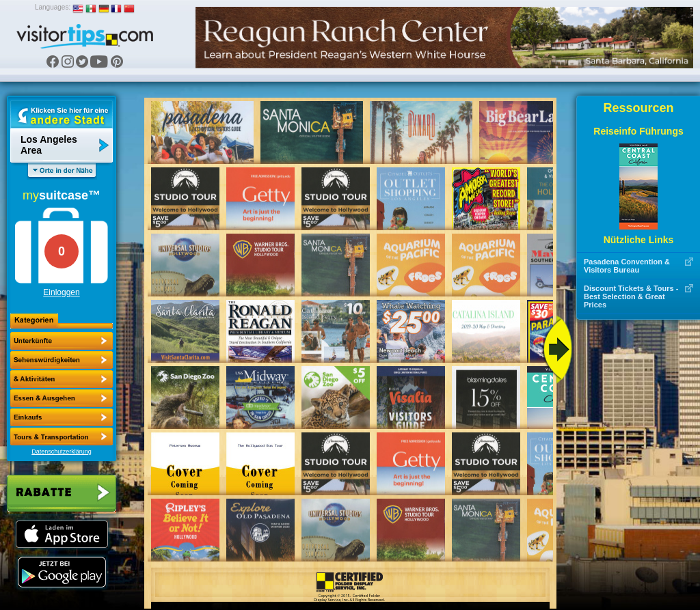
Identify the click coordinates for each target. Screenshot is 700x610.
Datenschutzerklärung (62, 452)
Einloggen (61, 292)
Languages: (53, 7)
